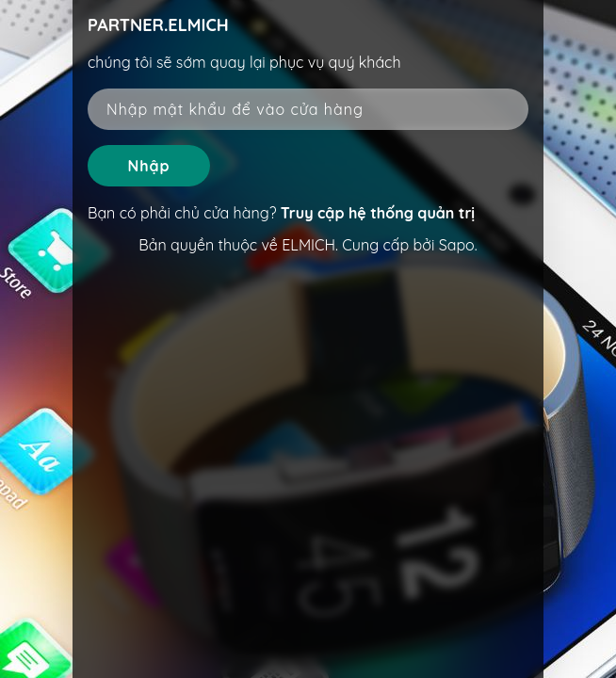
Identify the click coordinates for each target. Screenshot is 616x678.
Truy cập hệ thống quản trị (378, 213)
